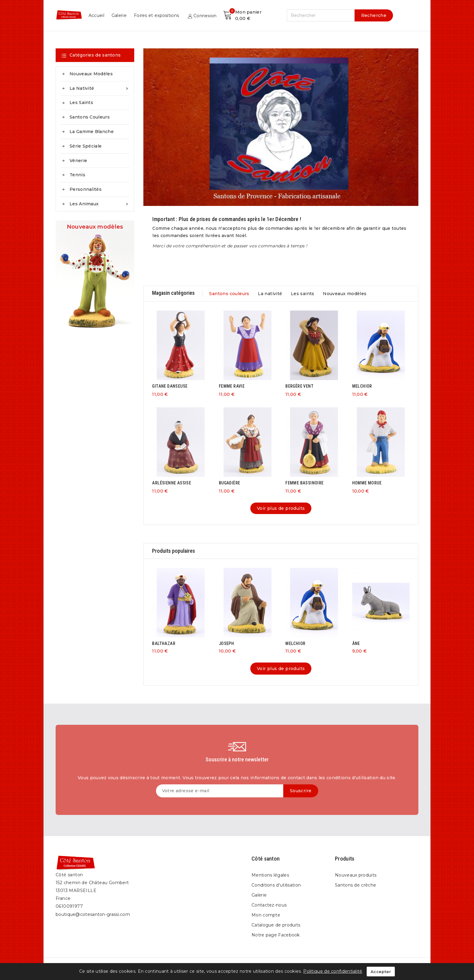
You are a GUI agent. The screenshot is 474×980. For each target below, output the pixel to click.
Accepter (381, 972)
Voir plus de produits (281, 508)
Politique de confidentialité (333, 971)
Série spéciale (86, 146)
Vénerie (78, 161)
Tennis (77, 175)
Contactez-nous (269, 905)
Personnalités (86, 189)
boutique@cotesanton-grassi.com (93, 914)
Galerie (277, 15)
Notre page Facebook (276, 935)
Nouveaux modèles (91, 74)
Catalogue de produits (276, 925)
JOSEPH (226, 643)
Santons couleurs (90, 117)
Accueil (255, 15)
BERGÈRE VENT (299, 386)
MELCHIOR (362, 386)
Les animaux (99, 204)
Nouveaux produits (356, 875)
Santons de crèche (355, 885)
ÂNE (356, 643)
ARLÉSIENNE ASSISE (172, 483)
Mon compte (266, 915)
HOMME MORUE (367, 483)
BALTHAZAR (164, 643)
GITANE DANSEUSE (170, 386)
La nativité (99, 88)
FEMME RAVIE (232, 386)
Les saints (81, 103)
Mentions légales (270, 875)
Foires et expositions (315, 15)
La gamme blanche (92, 132)
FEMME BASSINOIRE (304, 483)
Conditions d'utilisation (276, 885)
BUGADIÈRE (230, 483)
